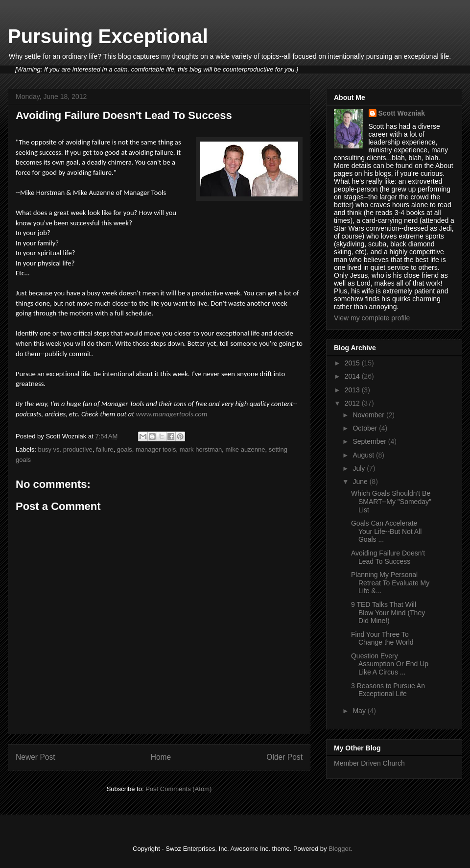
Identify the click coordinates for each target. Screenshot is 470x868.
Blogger (339, 849)
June (361, 482)
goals (125, 449)
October (366, 428)
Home (161, 757)
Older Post (284, 757)
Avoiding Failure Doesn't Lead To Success (388, 557)
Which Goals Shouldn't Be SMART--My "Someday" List (391, 502)
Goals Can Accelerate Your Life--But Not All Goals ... (386, 531)
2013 (353, 390)
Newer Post (35, 757)
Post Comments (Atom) (178, 789)
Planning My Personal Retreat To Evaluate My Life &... (390, 583)
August (364, 455)
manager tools (156, 449)
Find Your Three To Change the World (382, 639)
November (369, 415)
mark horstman (201, 449)
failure (105, 449)
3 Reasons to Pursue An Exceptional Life (388, 690)
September (370, 441)
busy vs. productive (65, 449)
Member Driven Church (369, 763)
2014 (353, 376)
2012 (353, 403)
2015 (353, 363)
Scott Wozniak (402, 113)
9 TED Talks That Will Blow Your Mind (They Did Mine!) (388, 613)
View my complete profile (372, 318)
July (360, 468)
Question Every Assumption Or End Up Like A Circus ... (390, 664)
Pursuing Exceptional (108, 36)
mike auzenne (246, 449)
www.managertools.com (172, 414)
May (360, 711)
